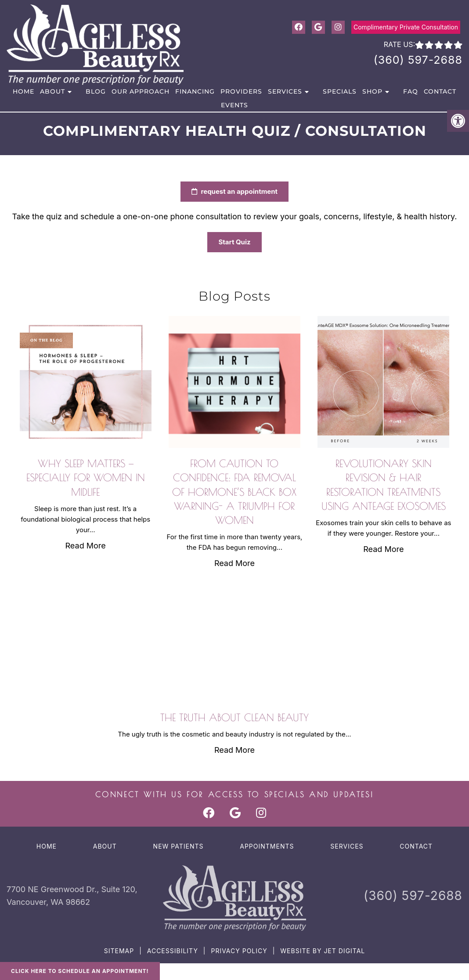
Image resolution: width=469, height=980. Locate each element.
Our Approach (141, 91)
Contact (440, 91)
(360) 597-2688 (418, 60)
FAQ (411, 91)
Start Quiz (242, 242)
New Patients (179, 846)
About (52, 91)
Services (285, 91)
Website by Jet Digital (323, 951)
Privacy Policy (239, 951)
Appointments (267, 846)
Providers (241, 91)
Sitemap (119, 951)
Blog (96, 91)
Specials (340, 91)
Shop (372, 91)
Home (23, 91)
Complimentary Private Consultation (406, 27)
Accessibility (173, 951)
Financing (195, 91)
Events (234, 105)
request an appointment (242, 191)
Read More (86, 546)
